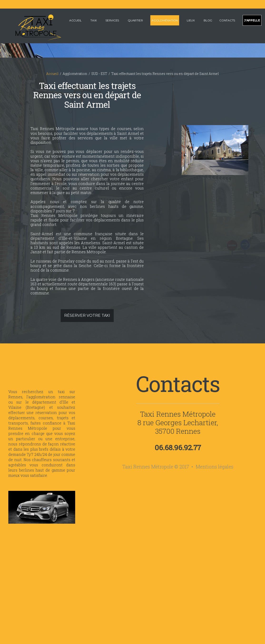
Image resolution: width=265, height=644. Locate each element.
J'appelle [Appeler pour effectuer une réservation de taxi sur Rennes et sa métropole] (252, 20)
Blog (208, 20)
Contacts (227, 20)
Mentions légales (214, 467)
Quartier (135, 20)
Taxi (93, 20)
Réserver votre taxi (87, 315)
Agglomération (165, 20)
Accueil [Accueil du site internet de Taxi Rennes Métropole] (52, 74)
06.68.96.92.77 (178, 448)
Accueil (75, 20)
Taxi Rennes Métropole (178, 414)
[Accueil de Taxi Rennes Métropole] (32, 27)
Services (112, 20)
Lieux (191, 20)
